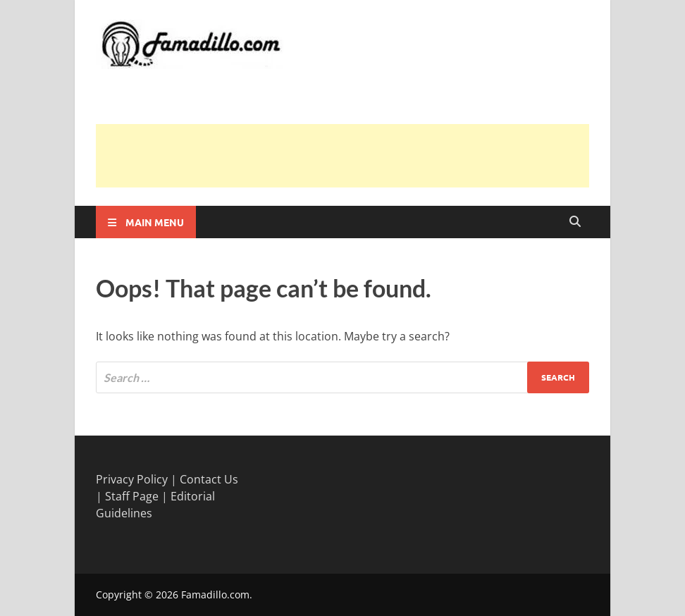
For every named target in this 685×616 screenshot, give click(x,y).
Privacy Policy (132, 479)
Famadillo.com (215, 595)
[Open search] (575, 222)
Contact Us (209, 479)
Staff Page (132, 496)
